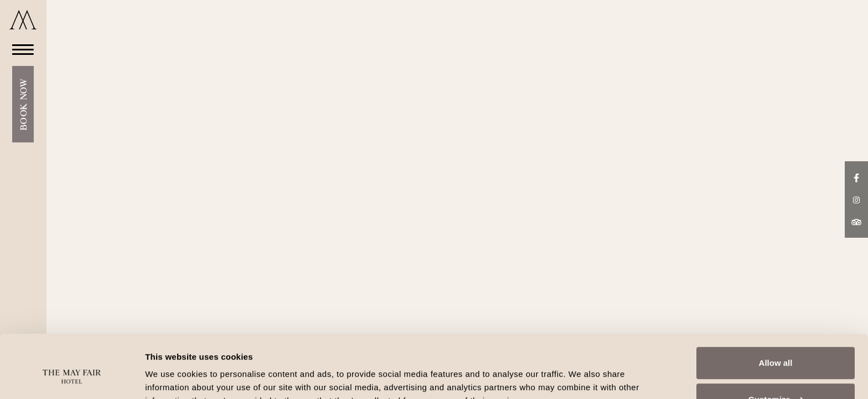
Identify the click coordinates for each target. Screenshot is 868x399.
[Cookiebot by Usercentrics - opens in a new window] (72, 377)
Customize (776, 345)
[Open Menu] (20, 49)
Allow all (776, 309)
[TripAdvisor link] (856, 222)
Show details (171, 377)
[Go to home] (23, 20)
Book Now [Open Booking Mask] (23, 104)
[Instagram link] (856, 199)
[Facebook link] (856, 177)
